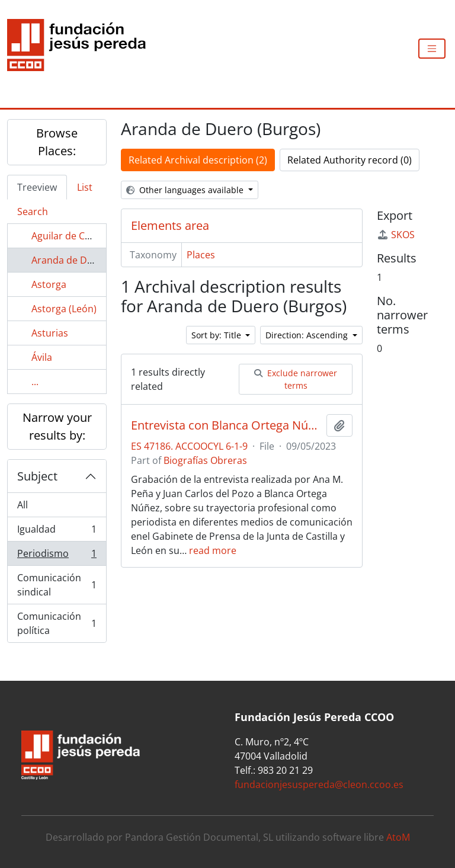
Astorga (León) (64, 309)
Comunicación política (57, 623)
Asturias (50, 333)
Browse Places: (57, 142)
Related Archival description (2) (198, 160)
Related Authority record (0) (350, 160)
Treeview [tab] (37, 187)
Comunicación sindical (57, 585)
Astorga (49, 284)
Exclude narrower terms (296, 379)
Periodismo (57, 556)
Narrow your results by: (57, 426)
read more (213, 550)
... (35, 382)
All (23, 505)
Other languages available (186, 190)
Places (201, 255)
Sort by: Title (217, 335)
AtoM (398, 837)
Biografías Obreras (205, 460)
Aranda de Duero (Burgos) (90, 260)
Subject (37, 476)
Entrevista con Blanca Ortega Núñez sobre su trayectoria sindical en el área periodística (226, 425)
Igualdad (57, 532)
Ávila (42, 357)
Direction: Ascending (308, 335)
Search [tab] (33, 212)
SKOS (396, 235)
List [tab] (85, 187)
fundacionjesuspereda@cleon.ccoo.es (319, 784)
